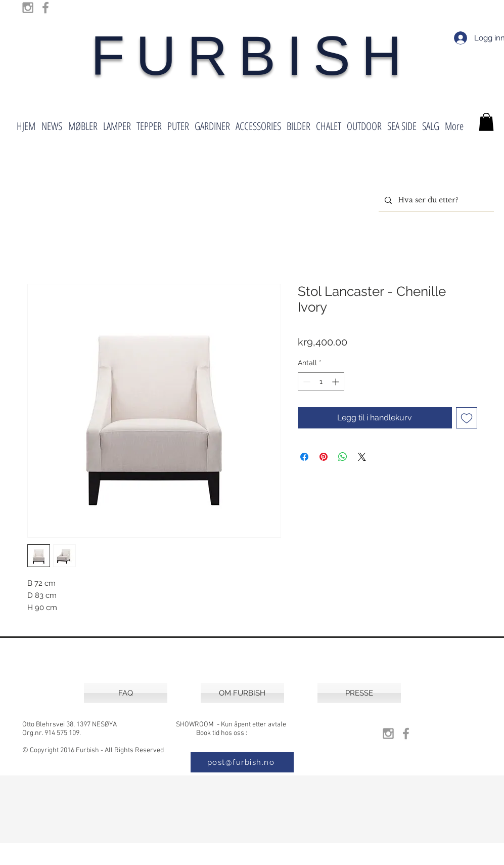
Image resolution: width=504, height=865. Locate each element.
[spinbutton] (321, 382)
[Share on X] (362, 457)
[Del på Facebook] (304, 457)
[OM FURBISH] (242, 693)
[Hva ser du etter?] (435, 200)
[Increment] (336, 382)
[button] (486, 122)
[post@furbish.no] (242, 762)
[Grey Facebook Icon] (45, 8)
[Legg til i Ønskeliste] (467, 418)
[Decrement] (306, 382)
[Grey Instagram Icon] (28, 8)
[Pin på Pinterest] (324, 457)
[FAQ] (126, 693)
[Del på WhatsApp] (343, 457)
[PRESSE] (359, 693)
